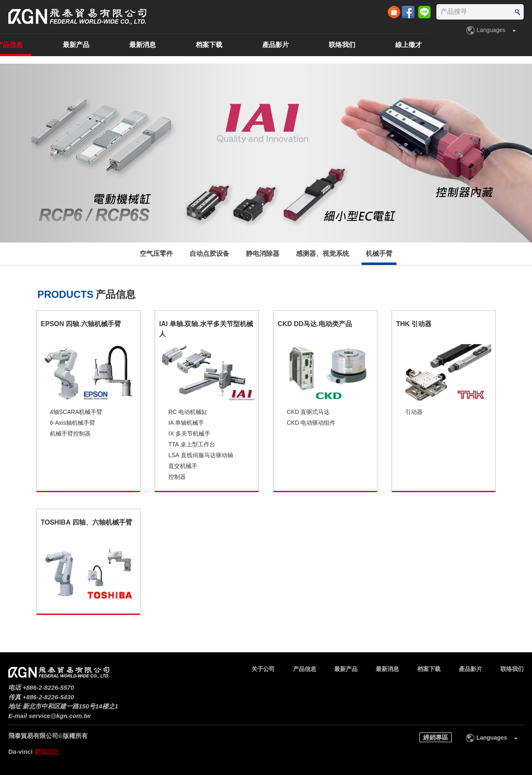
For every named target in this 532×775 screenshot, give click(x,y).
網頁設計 (47, 751)
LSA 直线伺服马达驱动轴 (201, 455)
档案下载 (311, 45)
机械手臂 (379, 254)
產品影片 (377, 45)
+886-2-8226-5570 (48, 687)
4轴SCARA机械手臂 (76, 412)
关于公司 (45, 45)
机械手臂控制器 (70, 433)
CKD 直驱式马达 (308, 412)
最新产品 (178, 45)
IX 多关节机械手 (189, 433)
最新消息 (244, 45)
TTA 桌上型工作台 (192, 444)
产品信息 (111, 45)
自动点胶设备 (209, 254)
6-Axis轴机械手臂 (73, 423)
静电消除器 (263, 254)
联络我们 (444, 45)
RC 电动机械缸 (188, 412)
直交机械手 (183, 466)
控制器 (177, 477)
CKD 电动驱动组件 (311, 423)
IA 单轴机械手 (186, 423)
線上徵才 (510, 45)
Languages (491, 30)
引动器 (414, 412)
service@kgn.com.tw (60, 716)
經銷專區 (436, 737)
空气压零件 (156, 254)
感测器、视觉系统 (323, 254)
